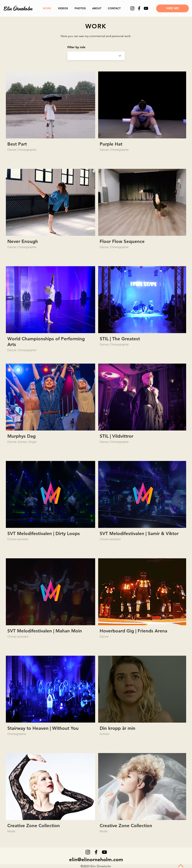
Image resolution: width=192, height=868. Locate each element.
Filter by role (76, 47)
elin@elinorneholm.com (96, 860)
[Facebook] (139, 8)
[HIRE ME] (172, 8)
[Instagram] (132, 8)
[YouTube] (146, 8)
